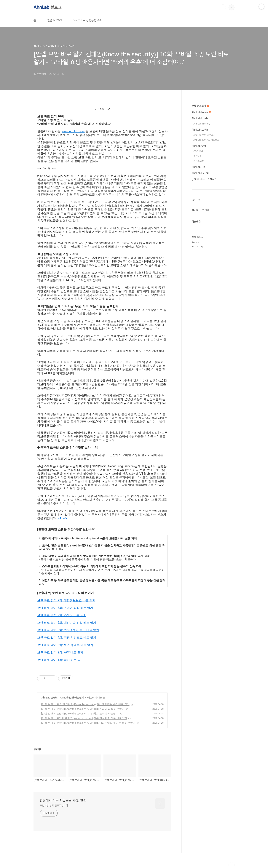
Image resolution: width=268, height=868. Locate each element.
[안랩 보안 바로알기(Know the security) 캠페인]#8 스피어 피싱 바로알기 (83, 709)
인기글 (206, 210)
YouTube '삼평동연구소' (88, 20)
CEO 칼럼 (198, 151)
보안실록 (197, 156)
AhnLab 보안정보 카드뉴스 (206, 140)
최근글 (195, 210)
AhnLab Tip (198, 167)
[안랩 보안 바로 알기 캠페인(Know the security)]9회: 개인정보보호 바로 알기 (85, 704)
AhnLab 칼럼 (199, 146)
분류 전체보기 (200, 106)
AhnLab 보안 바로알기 (72, 698)
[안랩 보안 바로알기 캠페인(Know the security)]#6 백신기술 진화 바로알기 (84, 718)
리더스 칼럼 (199, 161)
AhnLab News (201, 112)
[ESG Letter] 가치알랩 (204, 179)
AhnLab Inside (200, 118)
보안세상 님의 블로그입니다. (54, 805)
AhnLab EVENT (201, 173)
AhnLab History (202, 124)
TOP (232, 865)
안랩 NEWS (55, 20)
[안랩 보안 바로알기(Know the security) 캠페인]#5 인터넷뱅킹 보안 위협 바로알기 (88, 723)
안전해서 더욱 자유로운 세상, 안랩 (63, 800)
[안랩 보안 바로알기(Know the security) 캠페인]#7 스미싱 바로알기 (80, 714)
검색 (223, 7)
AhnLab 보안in (49, 698)
